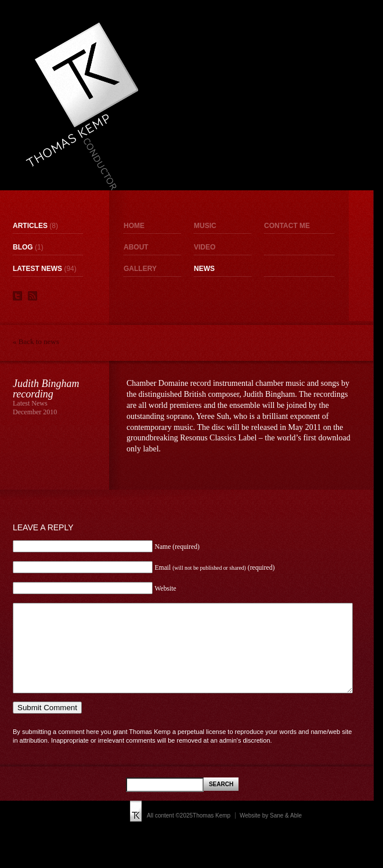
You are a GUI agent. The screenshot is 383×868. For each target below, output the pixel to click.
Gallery (140, 269)
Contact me (287, 226)
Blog (23, 247)
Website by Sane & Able (271, 833)
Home (134, 226)
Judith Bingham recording (46, 389)
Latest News (37, 269)
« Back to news (36, 341)
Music (205, 226)
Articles (30, 226)
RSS (32, 296)
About (136, 247)
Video (205, 247)
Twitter (17, 296)
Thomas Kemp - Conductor (82, 106)
